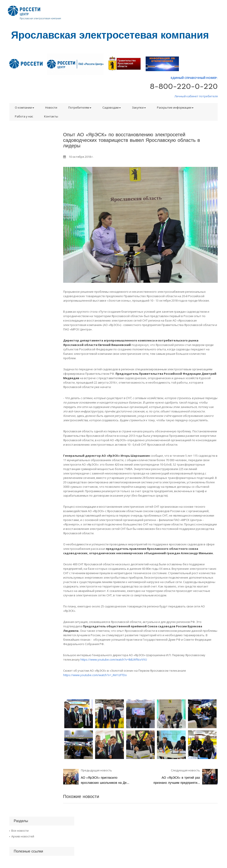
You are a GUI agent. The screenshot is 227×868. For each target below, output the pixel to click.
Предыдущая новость (96, 770)
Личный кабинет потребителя (196, 96)
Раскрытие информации (175, 107)
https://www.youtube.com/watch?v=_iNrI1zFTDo (95, 675)
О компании (24, 107)
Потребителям (80, 107)
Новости (51, 107)
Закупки (139, 107)
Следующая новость (185, 770)
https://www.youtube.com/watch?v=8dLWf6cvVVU (114, 659)
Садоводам (112, 107)
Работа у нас (24, 116)
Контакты (51, 116)
